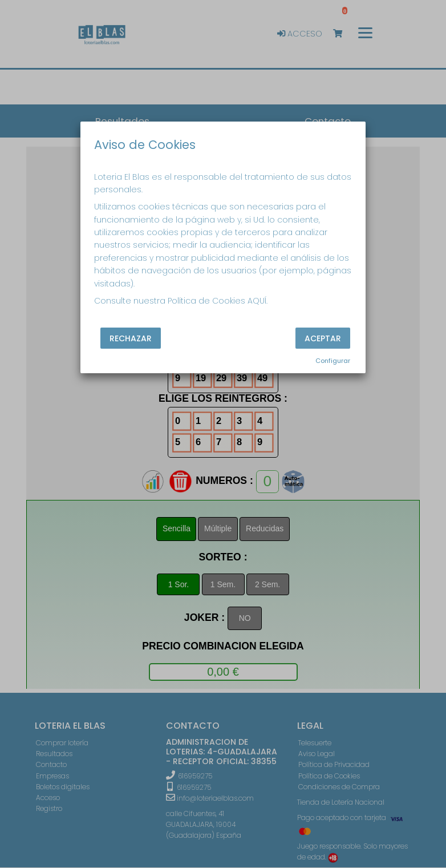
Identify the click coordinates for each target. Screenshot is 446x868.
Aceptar (323, 338)
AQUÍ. (258, 301)
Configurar (333, 361)
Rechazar (131, 338)
